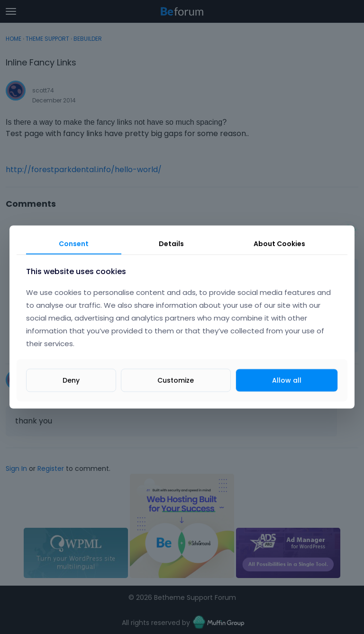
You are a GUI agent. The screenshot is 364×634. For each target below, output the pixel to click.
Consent (74, 243)
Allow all (287, 380)
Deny (71, 380)
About (279, 243)
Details (171, 243)
